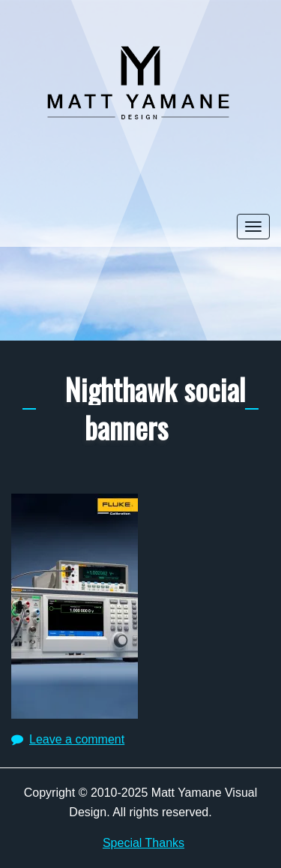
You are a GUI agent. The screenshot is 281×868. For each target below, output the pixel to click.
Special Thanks (143, 843)
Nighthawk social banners (155, 408)
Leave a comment (77, 739)
